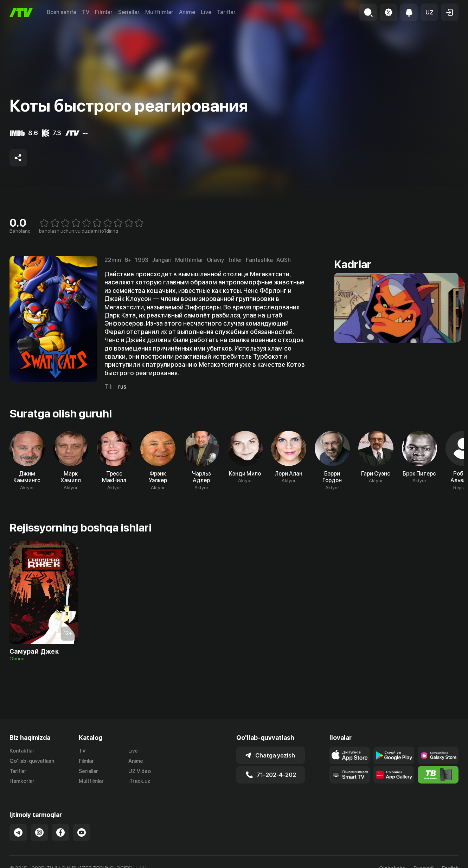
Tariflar (226, 12)
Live (206, 12)
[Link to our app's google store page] (394, 755)
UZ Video (140, 771)
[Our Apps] (350, 775)
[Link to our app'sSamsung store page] (438, 755)
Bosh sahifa (62, 12)
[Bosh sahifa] (21, 12)
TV (86, 12)
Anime (187, 12)
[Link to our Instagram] (39, 832)
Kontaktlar (22, 751)
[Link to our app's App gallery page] (394, 775)
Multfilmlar (159, 12)
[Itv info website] (438, 775)
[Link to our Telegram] (18, 832)
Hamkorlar (22, 781)
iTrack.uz (139, 781)
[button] (429, 12)
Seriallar (129, 12)
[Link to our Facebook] (60, 832)
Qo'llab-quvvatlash (32, 761)
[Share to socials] (18, 158)
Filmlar (104, 12)
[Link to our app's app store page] (350, 755)
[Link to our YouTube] (82, 832)
